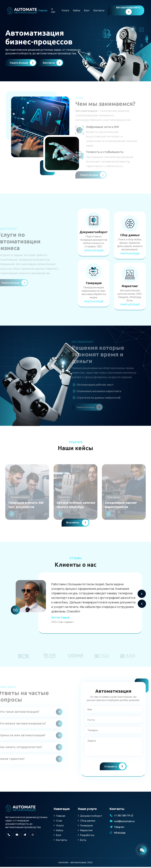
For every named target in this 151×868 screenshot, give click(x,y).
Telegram (119, 828)
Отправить (115, 767)
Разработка (87, 836)
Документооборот (91, 817)
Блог (87, 10)
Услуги (65, 10)
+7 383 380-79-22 (124, 817)
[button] (142, 595)
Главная (43, 10)
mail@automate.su (124, 822)
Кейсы (77, 10)
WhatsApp (120, 834)
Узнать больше (23, 63)
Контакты (99, 10)
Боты (83, 841)
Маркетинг (87, 831)
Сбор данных (88, 822)
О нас (53, 10)
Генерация (86, 827)
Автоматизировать (128, 10)
